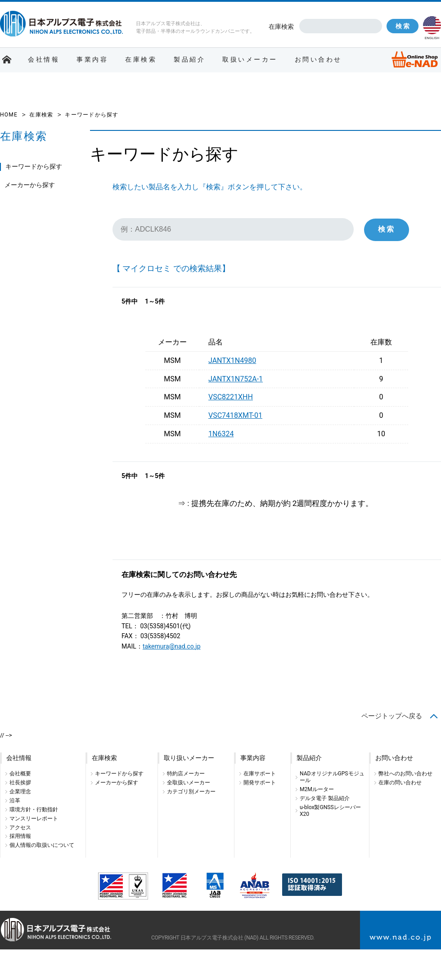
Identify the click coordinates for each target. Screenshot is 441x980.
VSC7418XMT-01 (235, 415)
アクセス (20, 828)
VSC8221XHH (231, 397)
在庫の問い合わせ (400, 783)
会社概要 (20, 774)
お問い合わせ (318, 59)
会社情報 (44, 59)
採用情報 (20, 836)
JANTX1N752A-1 (236, 379)
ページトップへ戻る (392, 716)
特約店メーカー (186, 774)
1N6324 (221, 434)
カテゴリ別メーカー (191, 792)
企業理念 (20, 792)
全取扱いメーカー (189, 783)
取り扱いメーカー (189, 758)
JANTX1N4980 (232, 360)
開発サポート (260, 783)
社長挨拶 (20, 783)
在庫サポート (260, 774)
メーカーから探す (30, 185)
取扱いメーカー (250, 59)
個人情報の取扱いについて (42, 845)
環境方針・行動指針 (34, 810)
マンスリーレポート (34, 819)
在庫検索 (281, 27)
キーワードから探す (34, 166)
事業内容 (92, 59)
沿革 (15, 801)
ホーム (7, 60)
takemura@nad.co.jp (172, 646)
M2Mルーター (317, 789)
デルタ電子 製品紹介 (325, 798)
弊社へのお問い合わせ (405, 774)
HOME (9, 115)
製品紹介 (189, 59)
